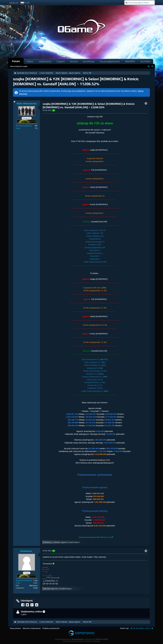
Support (61, 61)
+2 (54, 551)
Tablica (30, 61)
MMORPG (130, 61)
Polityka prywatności (51, 628)
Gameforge (89, 61)
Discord (74, 61)
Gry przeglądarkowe (110, 61)
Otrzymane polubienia (24, 126)
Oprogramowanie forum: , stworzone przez (81, 639)
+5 (54, 110)
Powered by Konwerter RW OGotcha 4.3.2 (95, 537)
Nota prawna (15, 628)
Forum (16, 61)
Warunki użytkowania (32, 628)
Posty (18, 128)
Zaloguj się (14, 3)
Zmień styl (124, 628)
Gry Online (145, 61)
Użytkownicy (45, 61)
